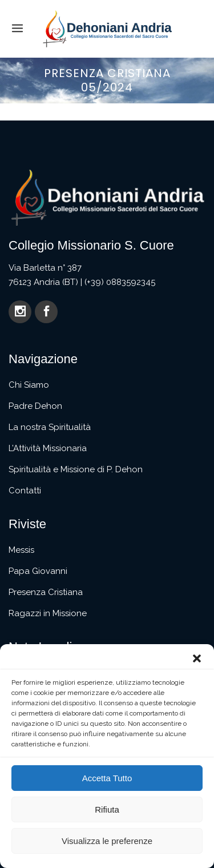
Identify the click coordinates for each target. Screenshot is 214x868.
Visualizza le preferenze (107, 841)
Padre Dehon (35, 406)
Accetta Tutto (107, 778)
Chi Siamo (29, 385)
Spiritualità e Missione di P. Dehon (76, 469)
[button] (197, 658)
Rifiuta (107, 809)
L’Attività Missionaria (48, 448)
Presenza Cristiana (46, 592)
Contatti (25, 491)
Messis (21, 550)
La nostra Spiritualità (50, 427)
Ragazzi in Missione (48, 613)
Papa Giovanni (38, 571)
